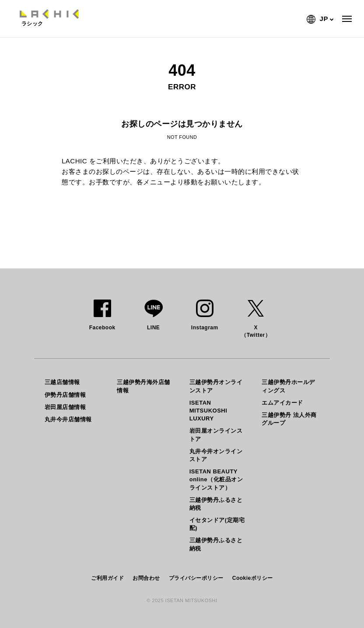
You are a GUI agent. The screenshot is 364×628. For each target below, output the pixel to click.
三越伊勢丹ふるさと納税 (216, 504)
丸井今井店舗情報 (68, 419)
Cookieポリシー (253, 578)
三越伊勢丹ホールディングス (288, 386)
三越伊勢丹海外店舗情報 (143, 386)
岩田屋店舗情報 (65, 407)
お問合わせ (146, 578)
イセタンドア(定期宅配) (217, 524)
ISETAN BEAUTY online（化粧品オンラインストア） (216, 479)
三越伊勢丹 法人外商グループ (289, 419)
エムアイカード (282, 403)
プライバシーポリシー (196, 578)
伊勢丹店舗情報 (65, 395)
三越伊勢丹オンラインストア (216, 386)
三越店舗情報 (62, 382)
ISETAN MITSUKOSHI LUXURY (208, 411)
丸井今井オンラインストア (216, 455)
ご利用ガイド (107, 578)
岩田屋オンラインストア (216, 435)
